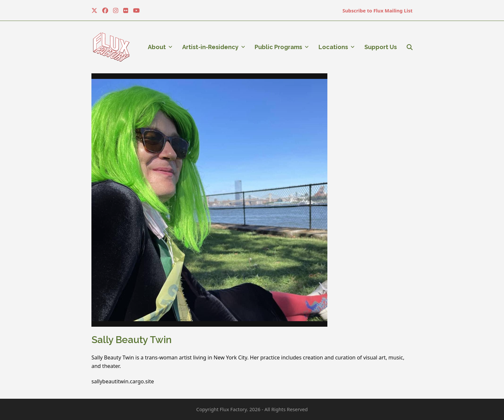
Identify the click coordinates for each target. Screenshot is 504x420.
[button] (410, 47)
